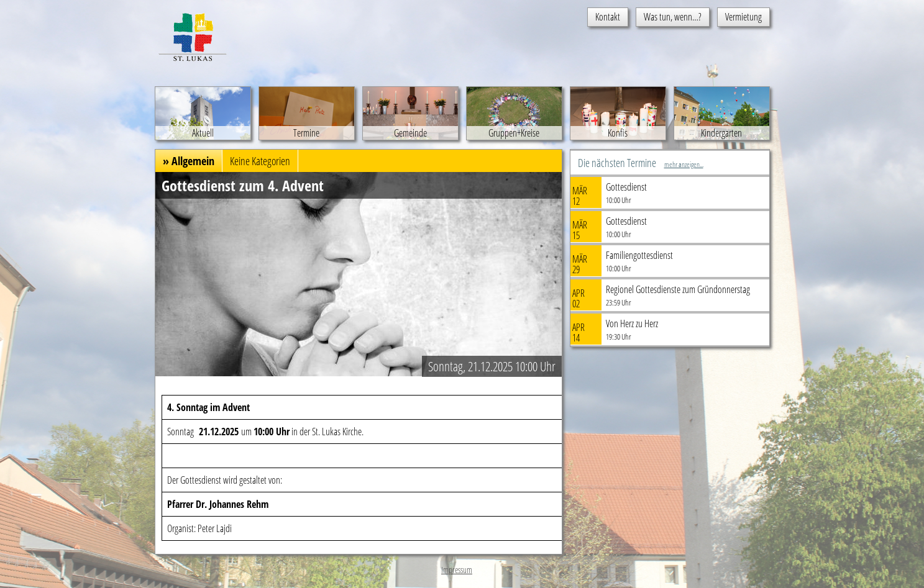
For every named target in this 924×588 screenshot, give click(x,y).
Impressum (457, 570)
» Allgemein (189, 161)
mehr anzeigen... (684, 164)
